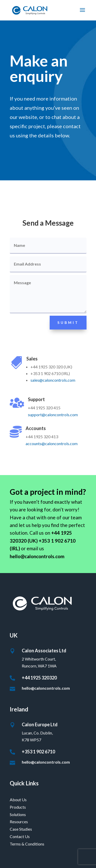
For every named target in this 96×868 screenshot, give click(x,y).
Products (18, 807)
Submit (68, 322)
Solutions (18, 814)
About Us (18, 800)
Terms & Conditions (27, 844)
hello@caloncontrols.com (46, 688)
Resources (19, 822)
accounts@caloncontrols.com (52, 443)
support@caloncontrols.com (53, 415)
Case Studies (21, 829)
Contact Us (20, 836)
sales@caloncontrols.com (53, 380)
